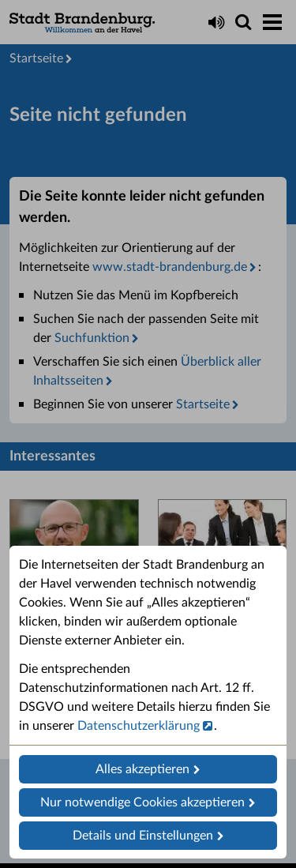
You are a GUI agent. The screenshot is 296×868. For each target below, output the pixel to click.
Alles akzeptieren (142, 769)
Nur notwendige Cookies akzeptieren (142, 802)
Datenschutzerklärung (139, 726)
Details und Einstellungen (143, 836)
